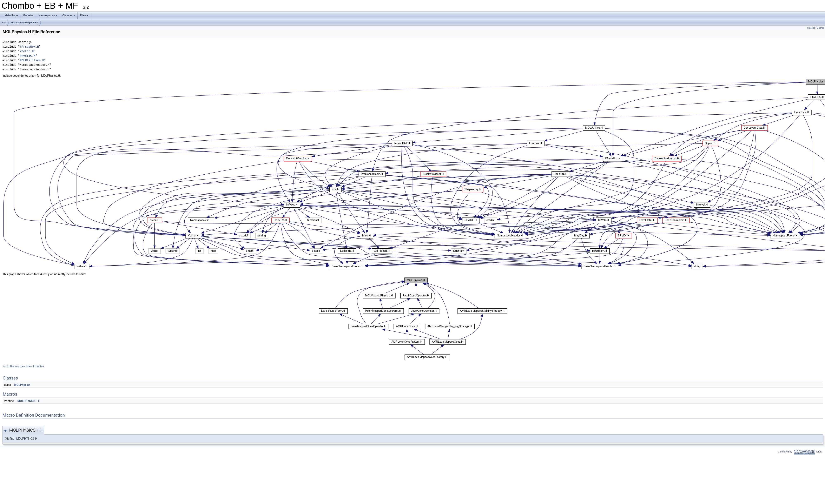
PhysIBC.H (28, 56)
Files (85, 16)
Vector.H (27, 51)
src (4, 22)
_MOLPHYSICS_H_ (28, 401)
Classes (69, 16)
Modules (28, 15)
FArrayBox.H (29, 47)
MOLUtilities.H (32, 60)
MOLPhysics (22, 385)
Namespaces (48, 16)
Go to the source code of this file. (24, 366)
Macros (820, 28)
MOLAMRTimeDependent (25, 22)
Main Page (11, 15)
